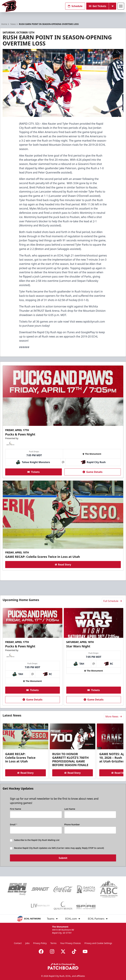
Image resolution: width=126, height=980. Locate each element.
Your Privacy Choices (70, 943)
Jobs (27, 943)
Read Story (63, 565)
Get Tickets (98, 6)
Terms (53, 943)
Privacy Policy (40, 943)
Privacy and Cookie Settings (98, 943)
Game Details (93, 472)
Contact (18, 943)
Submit (63, 858)
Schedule (75, 6)
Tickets (34, 472)
